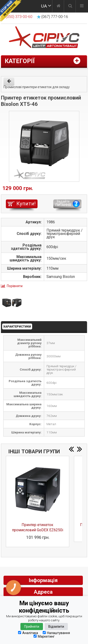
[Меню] (82, 6)
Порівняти (15, 286)
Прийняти (32, 627)
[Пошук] (70, 6)
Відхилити (56, 627)
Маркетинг (44, 636)
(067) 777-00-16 (55, 17)
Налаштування (56, 633)
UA (44, 6)
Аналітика (28, 633)
